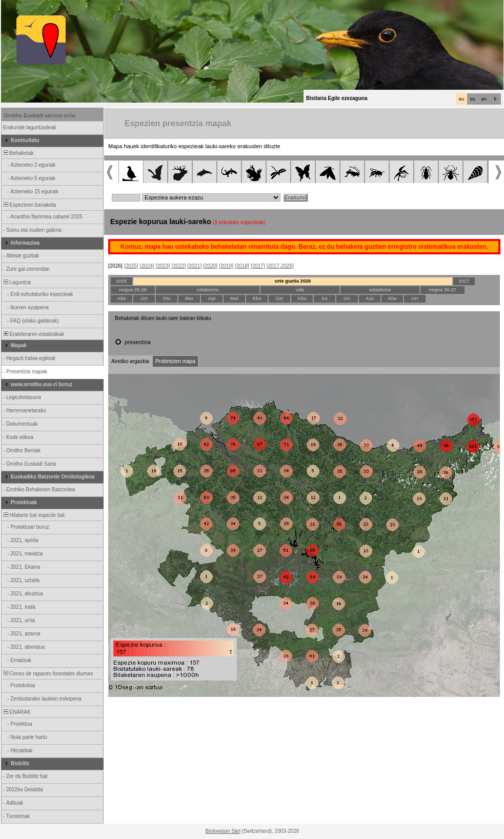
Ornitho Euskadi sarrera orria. (40, 116)
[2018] (242, 266)
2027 (464, 281)
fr (495, 99)
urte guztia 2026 (293, 281)
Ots (167, 298)
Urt (144, 298)
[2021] (194, 266)
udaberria (208, 290)
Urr (347, 298)
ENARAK (16, 712)
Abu (302, 298)
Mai (234, 298)
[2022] (179, 266)
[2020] (210, 266)
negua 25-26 (133, 290)
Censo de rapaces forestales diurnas (47, 674)
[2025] (131, 266)
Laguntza (16, 282)
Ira (324, 298)
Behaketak (18, 153)
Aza (370, 298)
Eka (257, 298)
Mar (189, 298)
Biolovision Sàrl (223, 831)
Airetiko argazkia (130, 361)
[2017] (258, 266)
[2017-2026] (280, 266)
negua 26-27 (442, 290)
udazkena (380, 290)
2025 (122, 281)
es (473, 99)
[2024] (147, 266)
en (484, 99)
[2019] (226, 266)
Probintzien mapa (175, 361)
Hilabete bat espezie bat (33, 515)
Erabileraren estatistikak (33, 334)
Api (211, 298)
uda (300, 290)
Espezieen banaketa (29, 205)
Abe (122, 298)
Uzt (280, 298)
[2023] (163, 266)
